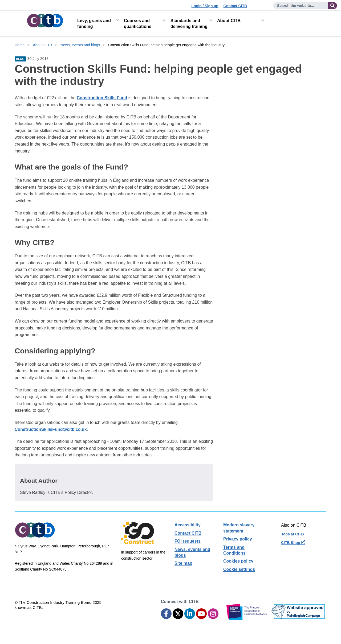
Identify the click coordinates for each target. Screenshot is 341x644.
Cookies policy (238, 561)
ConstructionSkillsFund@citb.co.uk (51, 429)
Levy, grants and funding (94, 24)
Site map (183, 563)
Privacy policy (238, 539)
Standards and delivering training (189, 24)
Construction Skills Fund (102, 98)
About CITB (229, 21)
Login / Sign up (205, 6)
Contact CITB (235, 6)
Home (20, 45)
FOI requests (188, 541)
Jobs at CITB (293, 534)
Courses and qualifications (138, 24)
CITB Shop (293, 543)
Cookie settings (239, 569)
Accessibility (188, 525)
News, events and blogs (80, 45)
